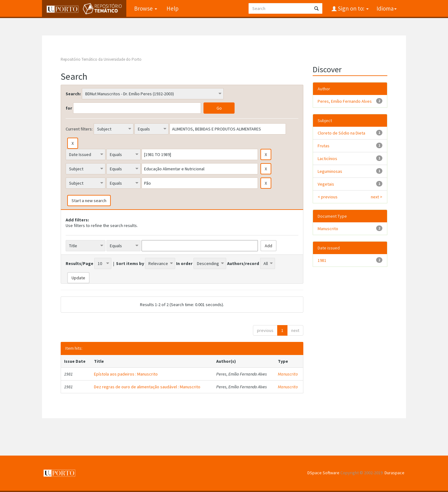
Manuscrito (288, 374)
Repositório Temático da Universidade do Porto (101, 59)
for (69, 108)
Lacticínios (327, 158)
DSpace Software (323, 473)
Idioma (387, 8)
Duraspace (394, 473)
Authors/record (243, 263)
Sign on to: (353, 8)
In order (184, 263)
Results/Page (79, 263)
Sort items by (130, 263)
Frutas (324, 146)
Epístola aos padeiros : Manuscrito (126, 374)
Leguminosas (330, 171)
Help (173, 8)
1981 (322, 260)
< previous (328, 197)
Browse (146, 8)
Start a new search (89, 201)
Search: (73, 94)
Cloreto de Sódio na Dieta (341, 133)
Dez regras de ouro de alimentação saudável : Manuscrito (147, 387)
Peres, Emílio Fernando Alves (345, 101)
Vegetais (326, 184)
